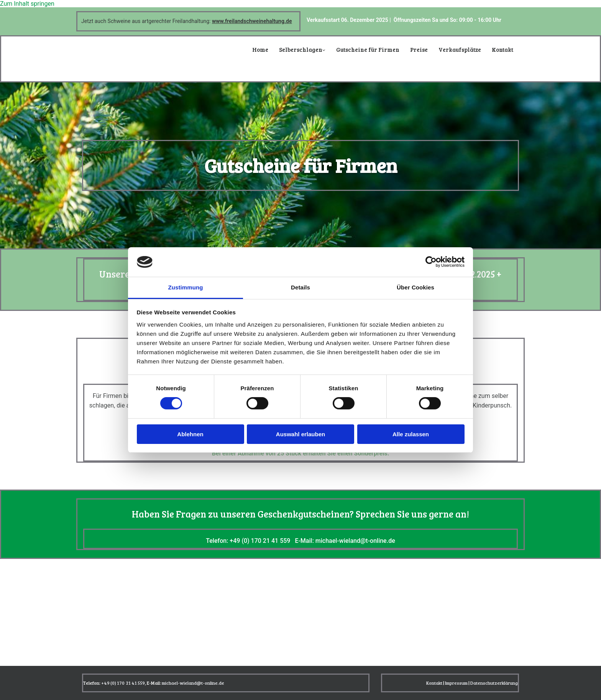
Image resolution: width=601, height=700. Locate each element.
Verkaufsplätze (460, 49)
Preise (419, 49)
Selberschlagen (301, 49)
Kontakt (502, 49)
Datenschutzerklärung (494, 683)
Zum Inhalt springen (27, 4)
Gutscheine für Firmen (368, 49)
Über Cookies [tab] (415, 287)
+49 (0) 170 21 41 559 (260, 541)
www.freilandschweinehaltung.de (252, 21)
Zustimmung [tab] (186, 287)
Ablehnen (190, 434)
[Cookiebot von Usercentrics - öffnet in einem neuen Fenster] (431, 262)
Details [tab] (300, 287)
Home (260, 49)
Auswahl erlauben (300, 434)
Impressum (456, 683)
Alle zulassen (411, 434)
